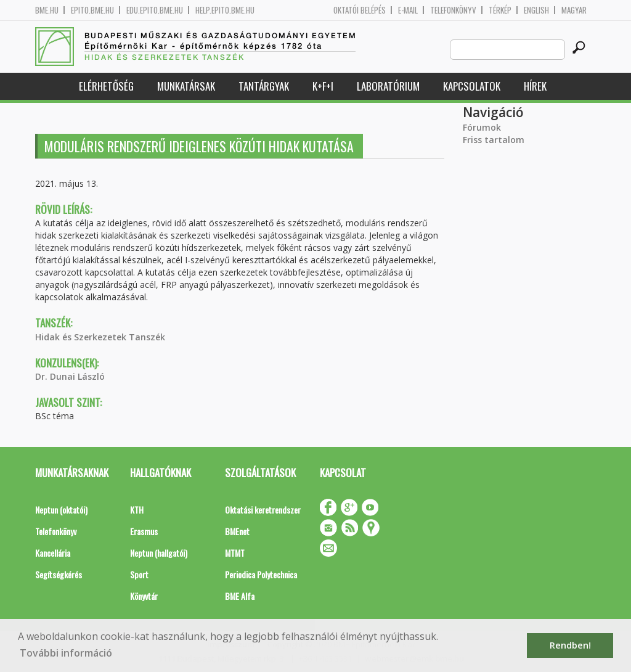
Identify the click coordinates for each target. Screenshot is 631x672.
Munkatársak (186, 86)
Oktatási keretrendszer (263, 510)
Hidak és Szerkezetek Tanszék (100, 337)
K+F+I (323, 86)
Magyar (574, 10)
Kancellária (53, 553)
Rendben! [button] (570, 645)
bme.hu (47, 10)
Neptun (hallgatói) (159, 553)
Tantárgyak (264, 86)
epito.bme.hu (92, 10)
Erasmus (144, 531)
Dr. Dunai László (70, 376)
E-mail (408, 10)
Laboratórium (388, 86)
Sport (139, 574)
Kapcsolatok (472, 86)
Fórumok (482, 127)
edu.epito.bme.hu (155, 10)
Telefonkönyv (453, 10)
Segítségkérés (59, 574)
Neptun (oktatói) (61, 510)
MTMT (235, 553)
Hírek (535, 86)
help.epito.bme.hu (225, 10)
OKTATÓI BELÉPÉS (360, 10)
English (536, 10)
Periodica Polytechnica (261, 574)
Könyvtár (144, 596)
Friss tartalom (494, 140)
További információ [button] (66, 653)
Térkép (500, 10)
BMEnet (237, 531)
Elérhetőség (106, 86)
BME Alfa (240, 596)
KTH (137, 510)
